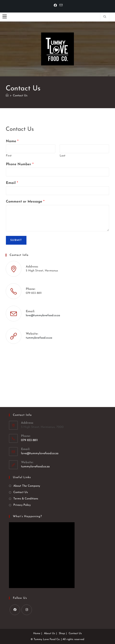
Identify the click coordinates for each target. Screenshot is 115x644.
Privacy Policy (22, 505)
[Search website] (105, 17)
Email (12, 183)
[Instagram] (27, 610)
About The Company (27, 486)
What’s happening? (27, 516)
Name (12, 141)
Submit (16, 240)
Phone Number (20, 164)
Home (37, 633)
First (9, 156)
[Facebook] (55, 6)
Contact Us (20, 96)
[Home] (7, 96)
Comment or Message (25, 202)
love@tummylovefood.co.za (43, 315)
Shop (62, 633)
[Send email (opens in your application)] (60, 6)
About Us (50, 633)
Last (63, 156)
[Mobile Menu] (5, 17)
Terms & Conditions (26, 499)
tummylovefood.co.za (39, 338)
